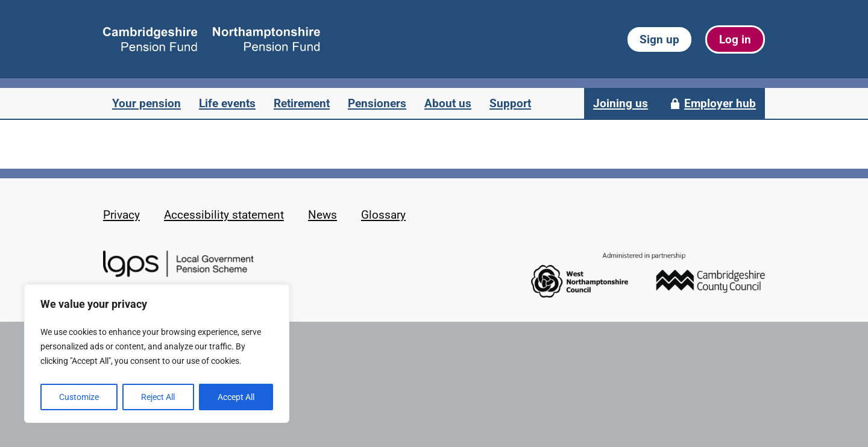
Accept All (236, 397)
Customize (79, 397)
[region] (157, 354)
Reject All (158, 397)
